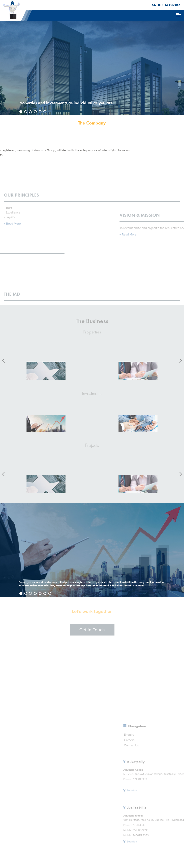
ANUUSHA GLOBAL (167, 5)
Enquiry (172, 735)
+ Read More (12, 231)
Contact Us (174, 745)
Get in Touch (92, 633)
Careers (172, 740)
